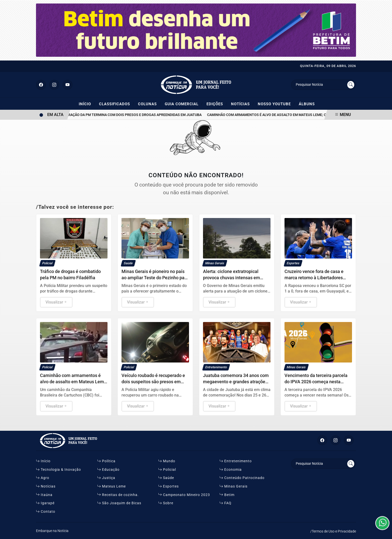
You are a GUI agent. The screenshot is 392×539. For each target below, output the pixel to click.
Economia (231, 470)
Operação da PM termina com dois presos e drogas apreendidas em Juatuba (134, 115)
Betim (227, 495)
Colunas (149, 104)
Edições (217, 104)
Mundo (167, 461)
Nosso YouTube (276, 104)
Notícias (242, 104)
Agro (43, 478)
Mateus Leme (111, 486)
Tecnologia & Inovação (58, 470)
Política (106, 461)
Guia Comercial (184, 104)
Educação (108, 470)
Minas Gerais (233, 486)
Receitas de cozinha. (118, 495)
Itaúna (44, 495)
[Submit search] (351, 85)
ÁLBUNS (307, 104)
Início (87, 104)
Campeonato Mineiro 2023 (184, 495)
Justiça (106, 478)
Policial (167, 470)
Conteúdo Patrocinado (242, 478)
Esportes (168, 486)
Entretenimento (236, 461)
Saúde (166, 478)
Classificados (117, 104)
